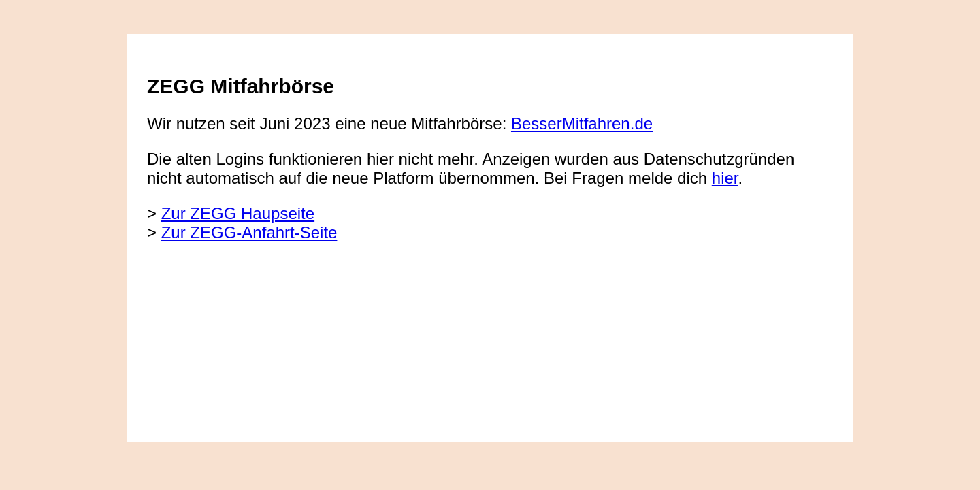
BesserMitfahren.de (582, 124)
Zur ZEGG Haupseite (238, 213)
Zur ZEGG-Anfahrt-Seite (249, 232)
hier (725, 178)
